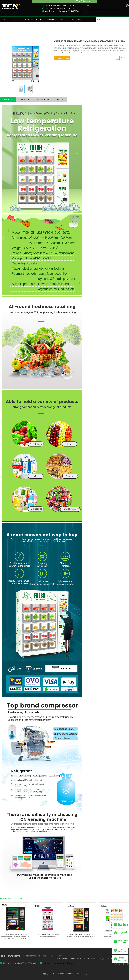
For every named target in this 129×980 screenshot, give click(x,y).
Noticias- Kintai (31, 19)
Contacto (70, 19)
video (79, 19)
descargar (50, 19)
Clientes (61, 19)
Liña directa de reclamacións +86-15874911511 (63, 11)
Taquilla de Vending (122, 28)
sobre (20, 19)
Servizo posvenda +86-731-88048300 (59, 8)
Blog (85, 974)
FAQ (42, 19)
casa (3, 19)
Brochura (124, 58)
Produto (12, 19)
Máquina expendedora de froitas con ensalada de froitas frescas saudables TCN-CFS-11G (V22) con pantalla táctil (15, 937)
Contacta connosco (62, 58)
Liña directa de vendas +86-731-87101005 (61, 6)
